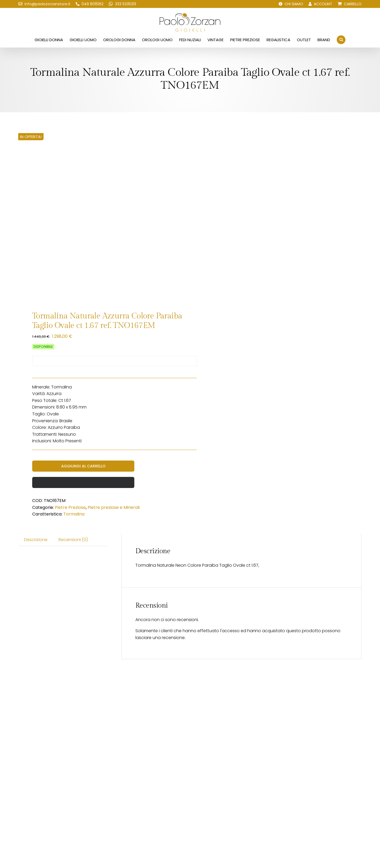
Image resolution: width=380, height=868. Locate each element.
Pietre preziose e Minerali (114, 507)
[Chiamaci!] (90, 4)
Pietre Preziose (70, 507)
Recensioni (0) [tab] (73, 540)
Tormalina (74, 514)
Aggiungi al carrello (83, 466)
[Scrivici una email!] (44, 4)
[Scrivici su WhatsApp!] (122, 4)
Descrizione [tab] (36, 540)
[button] (341, 40)
